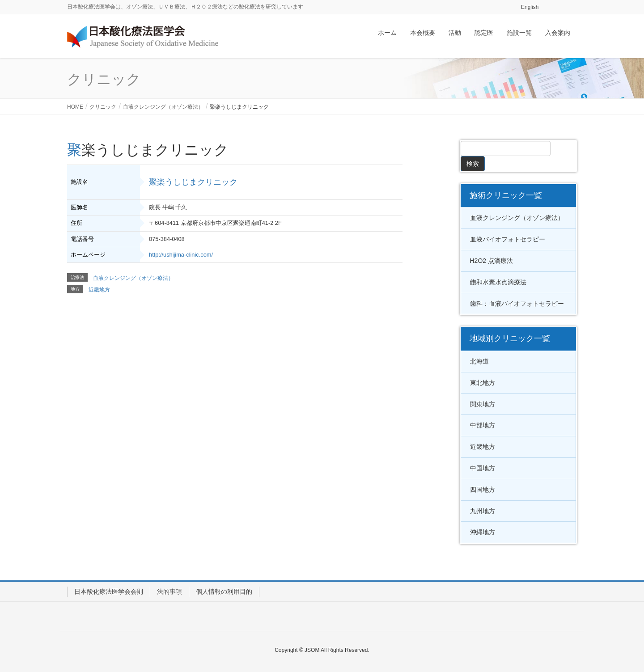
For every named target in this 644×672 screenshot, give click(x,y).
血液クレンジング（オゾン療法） (133, 278)
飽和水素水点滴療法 (498, 282)
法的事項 (169, 592)
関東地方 (483, 404)
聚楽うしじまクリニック (193, 182)
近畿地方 (99, 290)
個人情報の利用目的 (224, 592)
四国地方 (483, 490)
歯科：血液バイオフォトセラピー (517, 304)
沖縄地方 (483, 532)
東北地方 (483, 383)
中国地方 (483, 468)
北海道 (479, 361)
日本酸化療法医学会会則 (109, 592)
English (530, 7)
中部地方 (483, 425)
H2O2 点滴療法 (491, 261)
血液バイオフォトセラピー (508, 239)
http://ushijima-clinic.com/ (181, 255)
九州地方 (483, 511)
